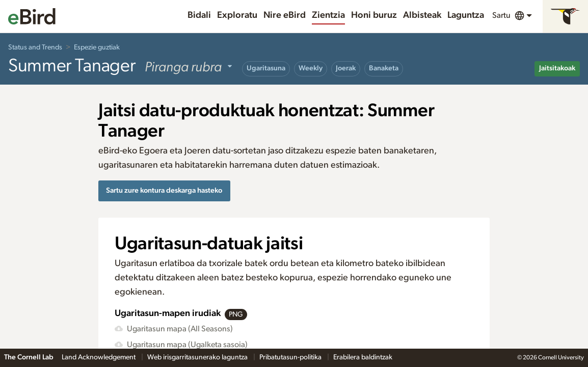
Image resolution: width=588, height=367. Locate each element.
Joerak (346, 68)
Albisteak (422, 15)
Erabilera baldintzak (363, 357)
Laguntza (466, 15)
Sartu (501, 15)
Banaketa (384, 68)
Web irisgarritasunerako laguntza (198, 357)
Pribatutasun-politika (291, 357)
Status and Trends (35, 47)
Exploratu (237, 15)
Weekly (311, 68)
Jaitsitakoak (557, 68)
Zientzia (328, 15)
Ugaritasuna (266, 68)
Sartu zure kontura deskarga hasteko (164, 190)
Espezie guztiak (97, 47)
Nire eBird (285, 15)
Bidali (199, 15)
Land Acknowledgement (99, 357)
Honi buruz (374, 15)
